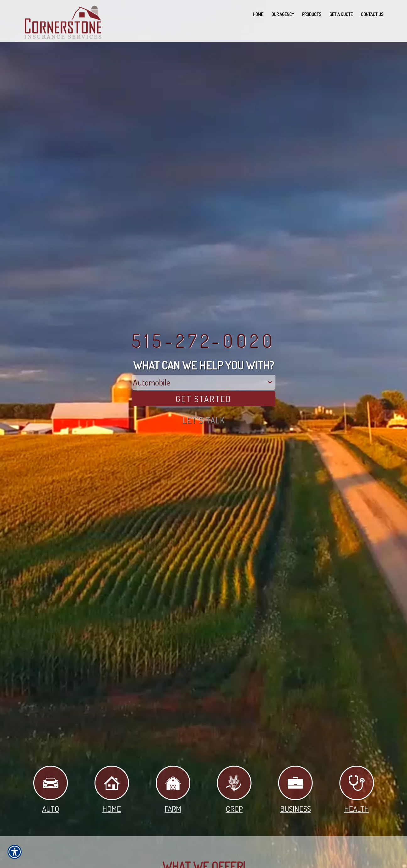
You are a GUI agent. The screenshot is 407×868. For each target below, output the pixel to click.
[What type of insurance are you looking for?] (203, 382)
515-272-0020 (203, 340)
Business (295, 790)
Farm (173, 790)
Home (112, 790)
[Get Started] (203, 399)
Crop (234, 790)
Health (357, 790)
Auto (51, 790)
